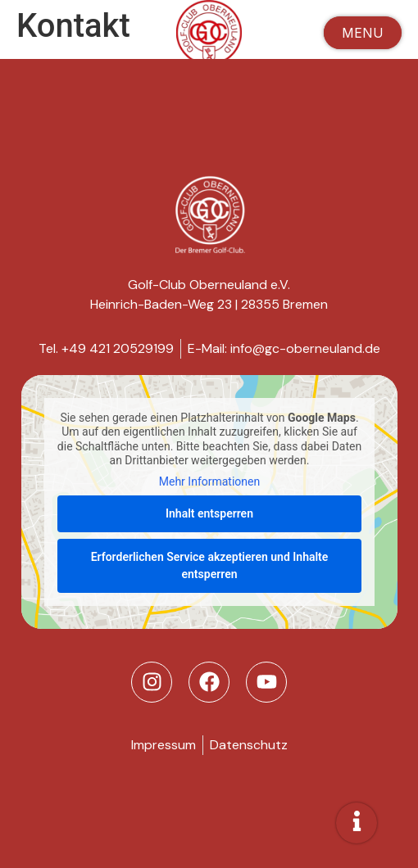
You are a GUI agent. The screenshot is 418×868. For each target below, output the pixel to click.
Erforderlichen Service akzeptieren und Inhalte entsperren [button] (209, 565)
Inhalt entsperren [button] (209, 513)
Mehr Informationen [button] (209, 481)
